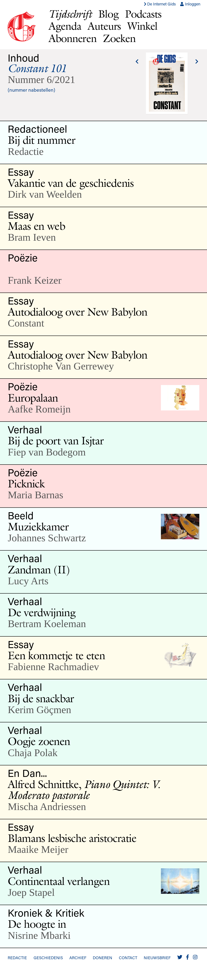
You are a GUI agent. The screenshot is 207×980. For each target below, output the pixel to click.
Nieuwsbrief (157, 958)
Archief (78, 958)
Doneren (102, 958)
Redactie (17, 958)
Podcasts (143, 14)
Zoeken (119, 38)
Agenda (65, 26)
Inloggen (190, 4)
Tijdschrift (70, 14)
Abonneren (72, 38)
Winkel (142, 26)
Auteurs (104, 26)
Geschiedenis (48, 958)
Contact (128, 958)
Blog (108, 14)
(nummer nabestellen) (31, 90)
